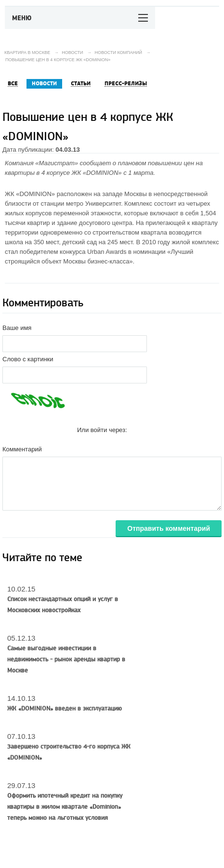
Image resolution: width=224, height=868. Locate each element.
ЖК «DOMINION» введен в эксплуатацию (65, 709)
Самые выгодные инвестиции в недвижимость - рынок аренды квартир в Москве (66, 659)
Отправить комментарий (169, 528)
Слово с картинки (28, 359)
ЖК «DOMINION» (96, 173)
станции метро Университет (81, 204)
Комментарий (22, 449)
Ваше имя (17, 328)
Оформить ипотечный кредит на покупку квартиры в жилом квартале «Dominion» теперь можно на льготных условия (65, 807)
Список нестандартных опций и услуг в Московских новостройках (63, 605)
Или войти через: (102, 430)
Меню (22, 18)
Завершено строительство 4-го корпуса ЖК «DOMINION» (69, 752)
